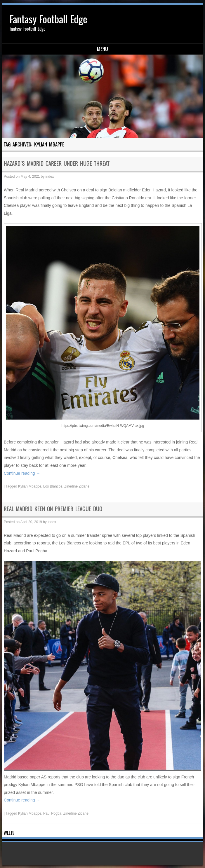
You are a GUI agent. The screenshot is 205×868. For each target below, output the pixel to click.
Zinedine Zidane (77, 486)
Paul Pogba (52, 813)
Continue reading (22, 473)
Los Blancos (53, 486)
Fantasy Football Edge (48, 19)
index (50, 177)
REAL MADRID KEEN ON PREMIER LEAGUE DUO (53, 509)
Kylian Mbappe (30, 486)
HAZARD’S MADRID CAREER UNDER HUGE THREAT (57, 164)
